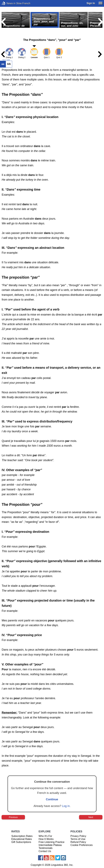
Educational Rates (22, 839)
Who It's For (45, 836)
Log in (66, 806)
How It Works (46, 839)
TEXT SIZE (6, 60)
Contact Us (45, 851)
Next (91, 817)
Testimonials (46, 848)
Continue (52, 799)
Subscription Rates (22, 836)
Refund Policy (78, 842)
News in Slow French (8, 3)
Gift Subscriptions (21, 842)
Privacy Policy (78, 836)
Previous (13, 817)
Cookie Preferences (82, 845)
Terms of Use (78, 839)
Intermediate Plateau (50, 845)
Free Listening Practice (52, 842)
